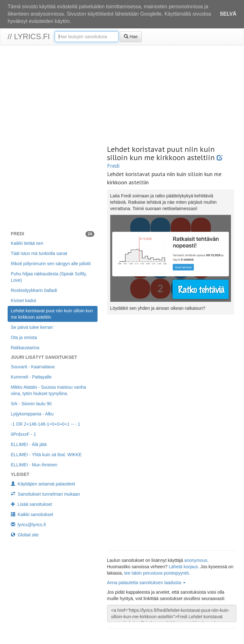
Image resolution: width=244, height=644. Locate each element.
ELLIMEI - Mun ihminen (34, 465)
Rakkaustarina (25, 348)
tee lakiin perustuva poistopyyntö (156, 573)
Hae (131, 37)
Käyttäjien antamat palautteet (43, 484)
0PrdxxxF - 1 (23, 434)
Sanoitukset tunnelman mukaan (45, 494)
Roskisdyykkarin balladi (34, 290)
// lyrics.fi (29, 36)
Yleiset (20, 474)
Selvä (228, 14)
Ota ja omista (24, 337)
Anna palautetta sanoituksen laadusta (146, 583)
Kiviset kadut (23, 301)
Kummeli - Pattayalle (31, 377)
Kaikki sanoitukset (32, 514)
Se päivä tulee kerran (32, 327)
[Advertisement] (122, 96)
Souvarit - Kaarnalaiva (33, 367)
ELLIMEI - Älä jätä (29, 444)
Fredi (113, 166)
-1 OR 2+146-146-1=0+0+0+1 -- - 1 (45, 424)
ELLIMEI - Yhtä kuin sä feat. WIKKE (46, 455)
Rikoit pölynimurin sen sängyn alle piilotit (51, 264)
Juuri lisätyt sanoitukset (44, 357)
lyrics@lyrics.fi (28, 525)
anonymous (196, 560)
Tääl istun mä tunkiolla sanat (39, 253)
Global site (25, 535)
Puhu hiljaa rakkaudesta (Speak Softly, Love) (49, 277)
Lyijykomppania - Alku (32, 414)
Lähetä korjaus (183, 567)
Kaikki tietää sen (27, 243)
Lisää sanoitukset (31, 504)
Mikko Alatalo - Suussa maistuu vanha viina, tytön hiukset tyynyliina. (48, 390)
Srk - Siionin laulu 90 (31, 404)
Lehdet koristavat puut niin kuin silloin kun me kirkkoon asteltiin (52, 314)
